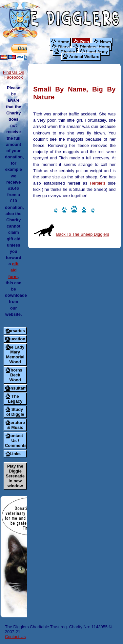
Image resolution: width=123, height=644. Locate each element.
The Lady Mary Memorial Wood (15, 354)
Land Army (97, 52)
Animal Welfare (84, 57)
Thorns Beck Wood (15, 375)
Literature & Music (15, 425)
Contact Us (15, 637)
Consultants (16, 388)
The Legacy (15, 399)
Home (63, 42)
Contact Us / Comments (16, 441)
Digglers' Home (95, 47)
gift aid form (13, 270)
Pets (84, 42)
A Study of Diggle (15, 412)
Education (15, 339)
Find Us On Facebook (14, 75)
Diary (63, 47)
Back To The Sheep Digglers (83, 234)
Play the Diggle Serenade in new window (15, 476)
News (105, 42)
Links (15, 454)
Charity (68, 52)
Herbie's (98, 183)
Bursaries (15, 331)
